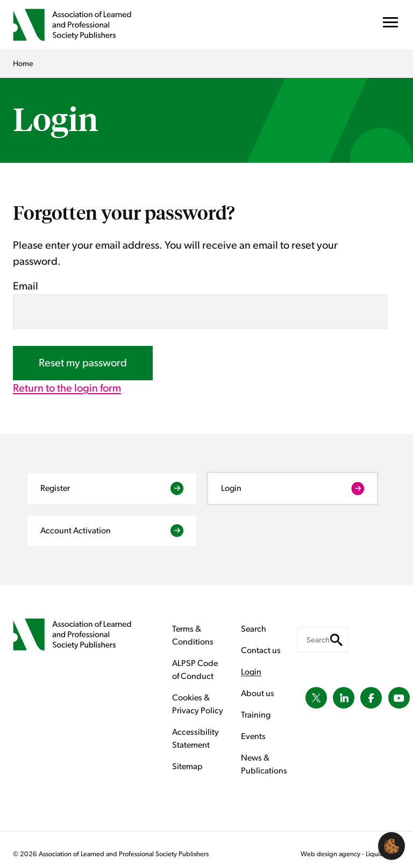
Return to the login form (67, 388)
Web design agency (331, 854)
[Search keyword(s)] (323, 640)
